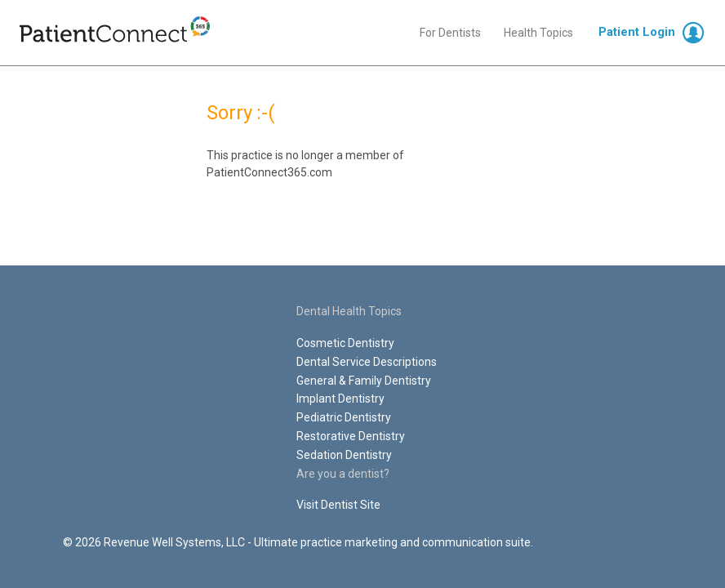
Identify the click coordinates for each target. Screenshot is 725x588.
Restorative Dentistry (351, 436)
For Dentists (450, 33)
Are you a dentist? (343, 474)
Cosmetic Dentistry (345, 343)
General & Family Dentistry (364, 381)
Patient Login (637, 32)
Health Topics (538, 33)
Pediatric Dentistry (344, 417)
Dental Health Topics (349, 311)
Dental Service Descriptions (367, 362)
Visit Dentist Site (338, 505)
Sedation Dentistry (344, 455)
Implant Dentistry (340, 399)
